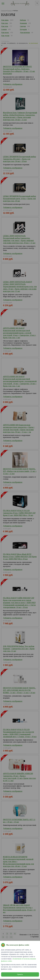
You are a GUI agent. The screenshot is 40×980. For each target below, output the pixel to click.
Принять (20, 974)
